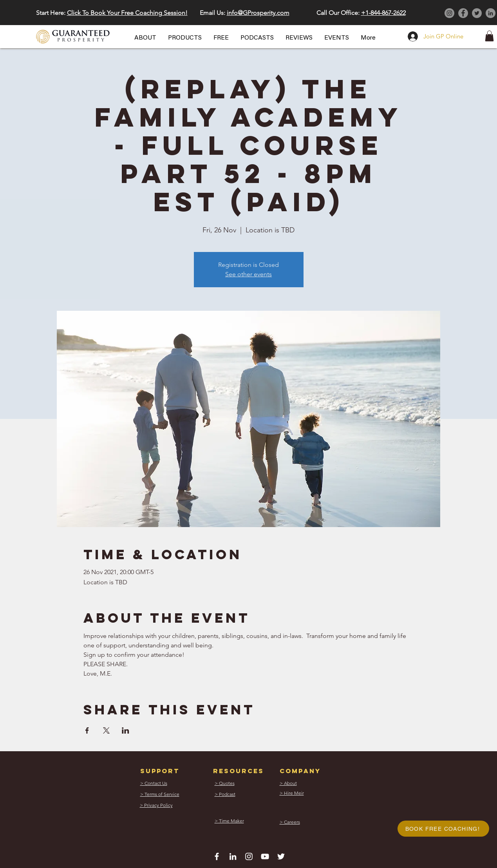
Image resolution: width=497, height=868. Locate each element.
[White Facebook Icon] (217, 856)
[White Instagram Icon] (249, 856)
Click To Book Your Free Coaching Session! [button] (127, 13)
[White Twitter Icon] (281, 856)
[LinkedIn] (491, 13)
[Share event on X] (106, 730)
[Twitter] (477, 13)
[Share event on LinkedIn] (126, 730)
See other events (248, 274)
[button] (145, 38)
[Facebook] (463, 13)
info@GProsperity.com (258, 13)
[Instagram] (449, 13)
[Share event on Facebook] (87, 730)
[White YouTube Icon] (265, 856)
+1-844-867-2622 (383, 13)
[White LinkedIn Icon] (233, 856)
